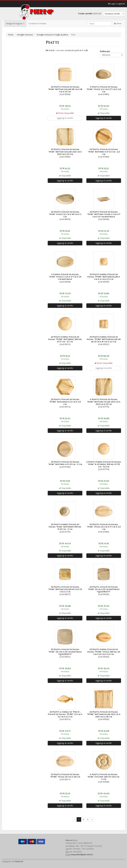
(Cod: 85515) (65, 329)
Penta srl (19, 861)
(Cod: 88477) (65, 579)
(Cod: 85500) (104, 704)
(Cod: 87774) (104, 454)
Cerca (118, 23)
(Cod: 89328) (65, 267)
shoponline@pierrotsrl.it (82, 854)
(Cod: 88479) (65, 204)
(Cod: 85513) (65, 704)
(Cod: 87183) (65, 453)
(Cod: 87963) (104, 517)
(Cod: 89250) (104, 579)
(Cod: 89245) (104, 204)
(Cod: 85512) (65, 392)
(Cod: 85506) (65, 79)
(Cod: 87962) (65, 142)
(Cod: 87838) (104, 767)
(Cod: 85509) (104, 267)
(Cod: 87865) (104, 79)
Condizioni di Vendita (37, 23)
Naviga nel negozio (15, 23)
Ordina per (105, 51)
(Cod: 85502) (104, 642)
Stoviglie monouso (25, 35)
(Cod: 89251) (65, 642)
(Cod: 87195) (65, 517)
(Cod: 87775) (104, 392)
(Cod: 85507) (104, 329)
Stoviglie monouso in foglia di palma (52, 35)
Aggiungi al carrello (104, 118)
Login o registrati (117, 4)
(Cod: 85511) (65, 766)
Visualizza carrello (112, 14)
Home (11, 35)
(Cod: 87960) (104, 142)
